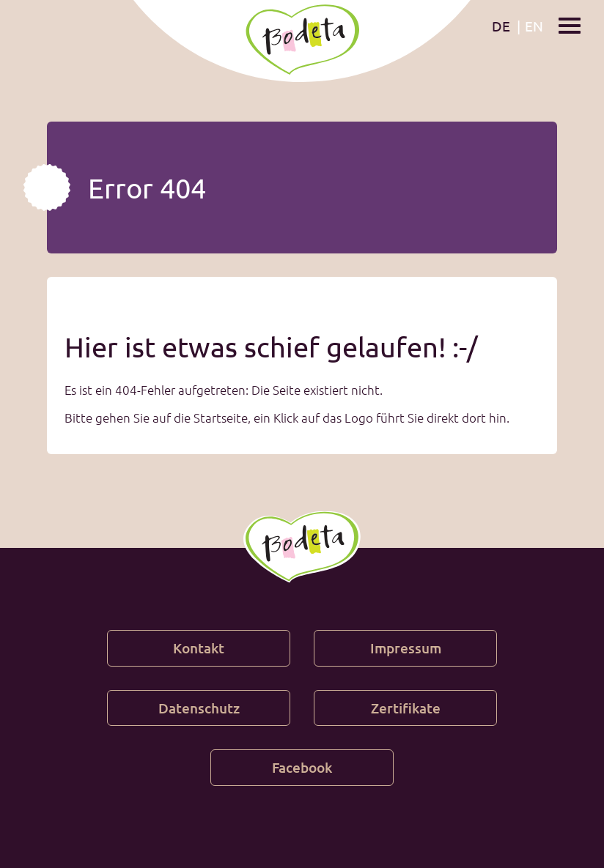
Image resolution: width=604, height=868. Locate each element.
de (501, 26)
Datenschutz (199, 708)
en (534, 26)
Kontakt (199, 648)
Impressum (406, 648)
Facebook (302, 767)
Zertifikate (406, 708)
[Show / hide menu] (570, 24)
